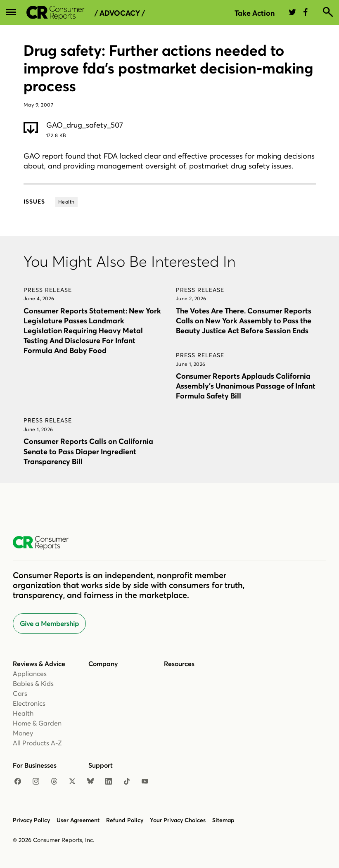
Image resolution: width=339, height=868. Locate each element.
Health (23, 713)
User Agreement (78, 820)
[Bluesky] (90, 782)
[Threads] (54, 782)
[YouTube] (145, 782)
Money (23, 733)
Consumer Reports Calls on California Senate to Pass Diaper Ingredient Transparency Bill (88, 451)
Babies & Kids (33, 683)
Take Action (255, 13)
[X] (72, 782)
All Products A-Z (37, 743)
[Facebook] (18, 782)
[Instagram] (36, 782)
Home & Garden (37, 723)
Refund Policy (125, 820)
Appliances (30, 674)
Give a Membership (49, 624)
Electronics (29, 703)
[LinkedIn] (109, 782)
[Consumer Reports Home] (45, 543)
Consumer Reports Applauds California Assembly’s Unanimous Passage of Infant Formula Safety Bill (246, 386)
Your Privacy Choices (178, 820)
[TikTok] (127, 782)
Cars (20, 693)
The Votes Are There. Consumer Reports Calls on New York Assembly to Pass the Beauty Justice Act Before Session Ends (244, 321)
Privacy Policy (31, 820)
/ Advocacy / (120, 13)
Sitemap (223, 820)
